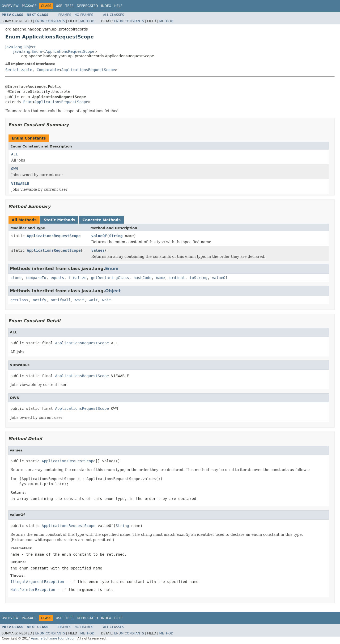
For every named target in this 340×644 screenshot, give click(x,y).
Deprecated (87, 6)
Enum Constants (50, 21)
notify (39, 300)
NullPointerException (33, 590)
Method (87, 21)
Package (29, 6)
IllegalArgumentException (37, 582)
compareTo (36, 278)
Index (106, 6)
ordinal (177, 278)
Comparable (48, 70)
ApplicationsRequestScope (70, 51)
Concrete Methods (101, 220)
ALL (14, 154)
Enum (28, 102)
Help (118, 6)
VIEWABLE (20, 184)
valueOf (99, 236)
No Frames (84, 15)
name (160, 278)
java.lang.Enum (28, 51)
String (116, 236)
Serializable (19, 70)
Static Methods (59, 220)
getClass (19, 300)
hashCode (143, 278)
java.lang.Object (20, 47)
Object (113, 291)
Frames (65, 15)
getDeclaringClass (110, 278)
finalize (77, 278)
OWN (14, 169)
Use (59, 6)
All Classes (114, 15)
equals (58, 278)
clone (16, 278)
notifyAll (61, 300)
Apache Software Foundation (53, 638)
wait (80, 300)
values (98, 250)
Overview (10, 6)
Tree (69, 6)
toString (198, 278)
